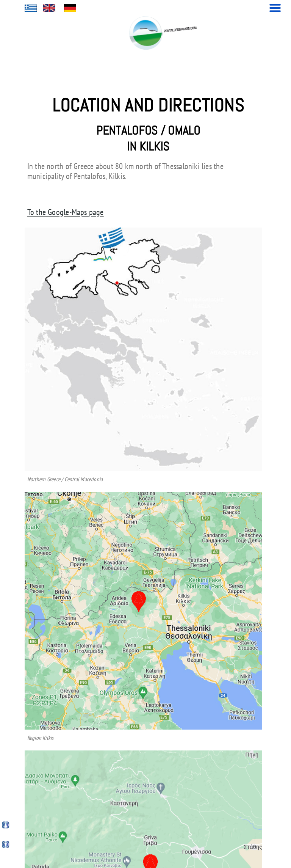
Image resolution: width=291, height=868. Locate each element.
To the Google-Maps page (66, 212)
